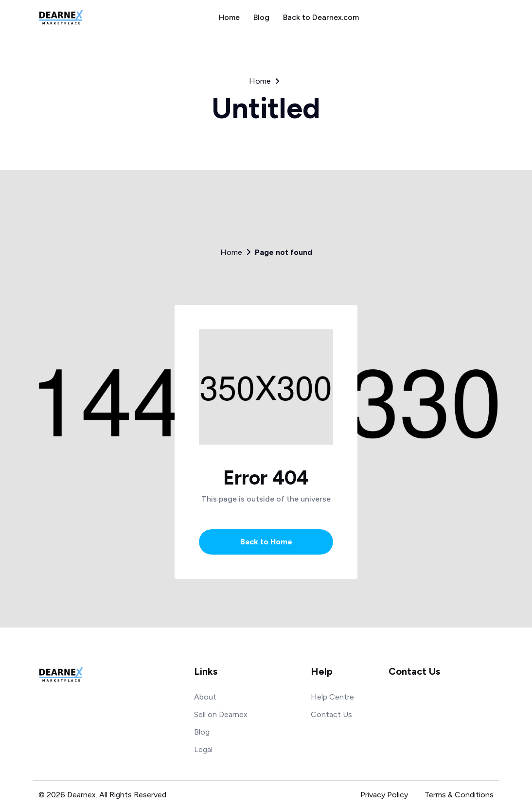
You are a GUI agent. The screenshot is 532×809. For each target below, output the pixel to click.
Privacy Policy (384, 795)
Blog (261, 17)
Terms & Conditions (459, 795)
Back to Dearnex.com (321, 17)
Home (229, 17)
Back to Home (266, 542)
